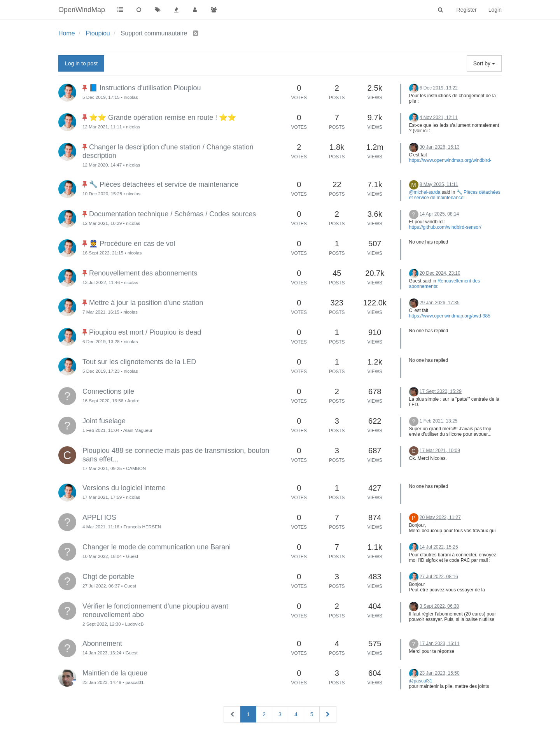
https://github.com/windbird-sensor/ (445, 227)
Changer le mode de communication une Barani (157, 547)
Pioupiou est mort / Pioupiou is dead (145, 332)
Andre (133, 401)
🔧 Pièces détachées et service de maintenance (164, 184)
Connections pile (108, 391)
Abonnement (102, 644)
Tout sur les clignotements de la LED (139, 362)
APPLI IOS (99, 517)
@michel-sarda (425, 192)
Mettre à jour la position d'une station (146, 303)
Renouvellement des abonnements (143, 273)
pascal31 (135, 682)
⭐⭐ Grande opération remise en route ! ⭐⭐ (163, 117)
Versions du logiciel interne (124, 488)
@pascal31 (421, 681)
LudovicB (134, 624)
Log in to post (81, 63)
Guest (132, 556)
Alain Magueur (138, 430)
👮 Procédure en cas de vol (132, 244)
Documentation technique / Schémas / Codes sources (172, 214)
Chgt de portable (108, 577)
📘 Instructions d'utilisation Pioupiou (145, 88)
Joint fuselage (104, 421)
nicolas (131, 97)
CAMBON (136, 468)
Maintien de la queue (115, 673)
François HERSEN (142, 527)
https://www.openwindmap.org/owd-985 (450, 316)
